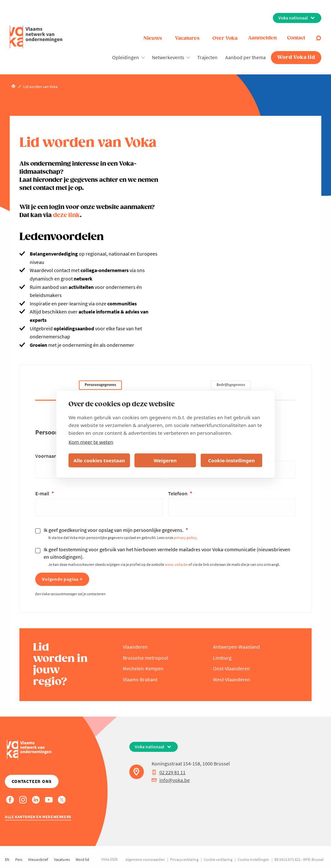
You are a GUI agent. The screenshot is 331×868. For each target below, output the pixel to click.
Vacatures (187, 38)
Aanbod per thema (246, 57)
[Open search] (318, 38)
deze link (66, 215)
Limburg (222, 658)
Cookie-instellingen (232, 460)
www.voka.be (176, 564)
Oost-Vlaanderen (231, 668)
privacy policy (185, 538)
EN (7, 859)
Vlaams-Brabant (140, 679)
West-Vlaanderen (232, 679)
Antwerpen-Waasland (236, 647)
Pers (19, 859)
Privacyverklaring (184, 859)
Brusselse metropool (145, 658)
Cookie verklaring (218, 859)
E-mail (43, 493)
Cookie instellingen (253, 859)
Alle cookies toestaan (99, 460)
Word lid (82, 859)
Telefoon (178, 493)
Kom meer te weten (91, 442)
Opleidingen (126, 57)
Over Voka (225, 38)
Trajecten (207, 57)
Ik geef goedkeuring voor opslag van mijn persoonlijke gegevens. (114, 530)
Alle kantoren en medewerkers (38, 817)
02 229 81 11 (169, 772)
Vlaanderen (135, 647)
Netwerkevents (168, 57)
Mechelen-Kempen (143, 668)
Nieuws (153, 38)
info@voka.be (171, 780)
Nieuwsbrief (38, 859)
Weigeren (165, 460)
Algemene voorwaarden (145, 859)
